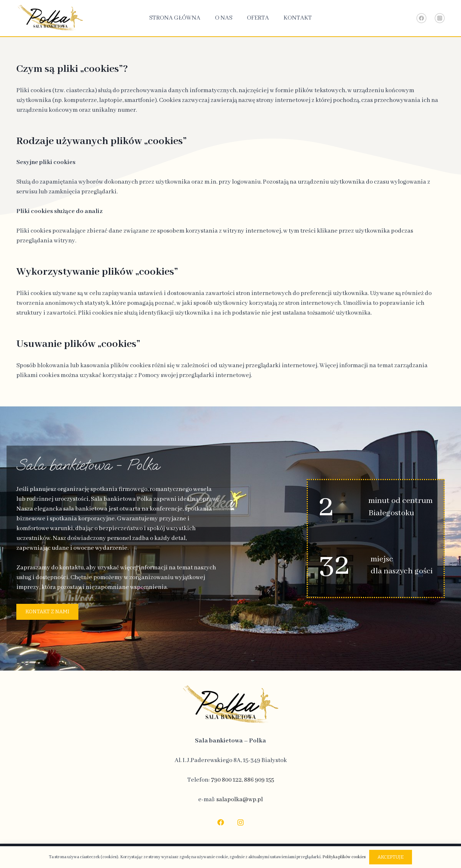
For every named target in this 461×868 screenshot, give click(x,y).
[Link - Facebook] (421, 18)
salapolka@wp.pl (240, 800)
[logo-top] (50, 18)
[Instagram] (240, 822)
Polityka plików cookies (344, 857)
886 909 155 (259, 780)
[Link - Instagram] (440, 18)
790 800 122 (226, 780)
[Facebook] (221, 822)
